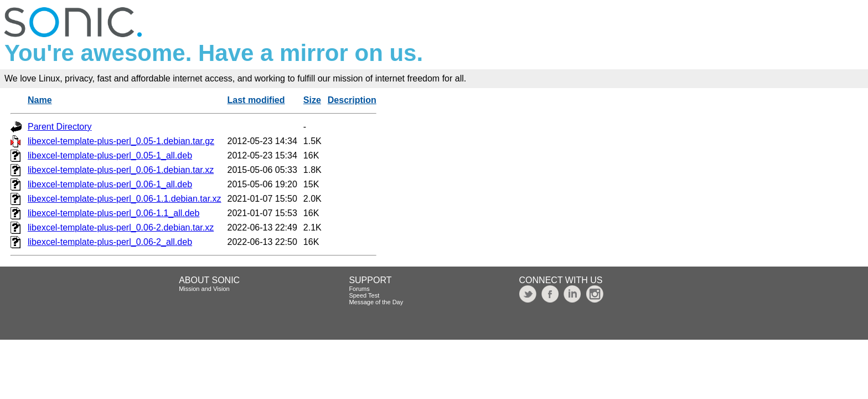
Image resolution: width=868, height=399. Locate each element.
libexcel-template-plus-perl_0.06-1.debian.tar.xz (121, 170)
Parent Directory (60, 127)
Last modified (256, 100)
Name (40, 100)
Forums (359, 289)
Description (352, 100)
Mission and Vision (204, 289)
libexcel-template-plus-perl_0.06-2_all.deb (110, 242)
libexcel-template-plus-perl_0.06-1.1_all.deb (113, 213)
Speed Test (364, 295)
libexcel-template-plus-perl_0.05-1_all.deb (110, 155)
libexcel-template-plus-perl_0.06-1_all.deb (110, 184)
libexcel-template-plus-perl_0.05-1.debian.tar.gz (121, 141)
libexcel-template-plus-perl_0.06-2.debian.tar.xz (121, 227)
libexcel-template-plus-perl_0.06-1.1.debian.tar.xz (125, 199)
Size (312, 100)
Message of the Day (376, 302)
